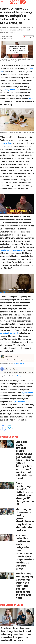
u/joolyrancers (28, 393)
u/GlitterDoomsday (21, 402)
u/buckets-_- (18, 376)
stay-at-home (7, 143)
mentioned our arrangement (12, 250)
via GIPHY (4, 212)
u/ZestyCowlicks (9, 90)
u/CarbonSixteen (19, 363)
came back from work (9, 333)
